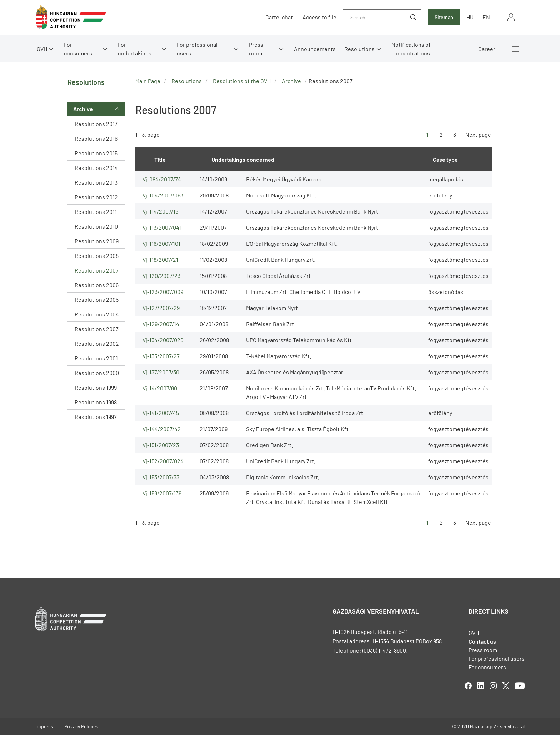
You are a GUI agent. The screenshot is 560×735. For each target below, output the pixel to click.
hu (470, 17)
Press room (256, 49)
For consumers (78, 49)
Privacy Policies (81, 726)
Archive (83, 109)
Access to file (319, 17)
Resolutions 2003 (97, 329)
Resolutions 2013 (96, 182)
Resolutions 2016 (96, 138)
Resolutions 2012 (96, 197)
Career (487, 49)
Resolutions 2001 (96, 358)
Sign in (511, 17)
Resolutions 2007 (97, 270)
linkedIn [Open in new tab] (481, 686)
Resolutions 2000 (97, 373)
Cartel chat (279, 17)
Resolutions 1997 (96, 417)
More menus (515, 49)
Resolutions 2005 (97, 299)
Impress (44, 726)
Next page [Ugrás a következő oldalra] (478, 134)
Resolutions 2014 (96, 168)
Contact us (482, 641)
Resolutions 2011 (96, 212)
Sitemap (444, 17)
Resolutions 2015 (96, 153)
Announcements (315, 49)
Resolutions (359, 49)
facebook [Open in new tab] (468, 686)
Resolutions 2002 (97, 343)
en (486, 17)
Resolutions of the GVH (242, 81)
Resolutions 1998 (96, 402)
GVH (42, 49)
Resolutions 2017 (96, 124)
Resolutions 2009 (97, 241)
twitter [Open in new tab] (506, 686)
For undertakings (135, 49)
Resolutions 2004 (97, 314)
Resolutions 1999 (96, 387)
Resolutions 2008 (97, 256)
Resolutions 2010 (96, 226)
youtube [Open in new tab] (520, 686)
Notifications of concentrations (411, 49)
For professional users (197, 49)
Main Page (148, 81)
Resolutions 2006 (97, 285)
